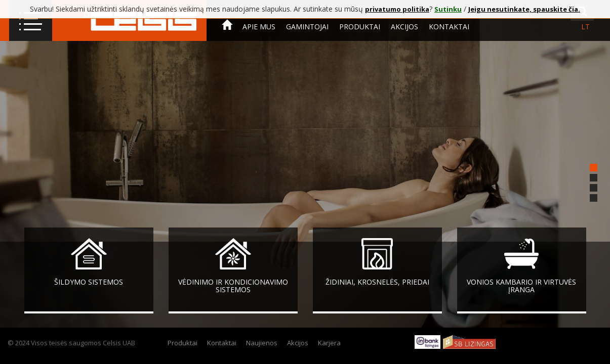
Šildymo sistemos (89, 282)
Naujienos (262, 343)
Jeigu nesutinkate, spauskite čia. (524, 9)
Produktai (360, 27)
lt (585, 27)
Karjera (329, 343)
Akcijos (404, 27)
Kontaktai (449, 27)
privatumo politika (397, 9)
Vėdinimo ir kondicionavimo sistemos (233, 286)
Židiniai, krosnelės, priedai (377, 282)
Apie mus (259, 27)
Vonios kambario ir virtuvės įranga (521, 286)
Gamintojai (307, 27)
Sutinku (448, 9)
